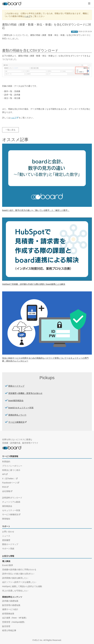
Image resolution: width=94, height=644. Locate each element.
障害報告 (6, 519)
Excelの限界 (8, 565)
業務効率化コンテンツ (12, 597)
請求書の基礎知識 (10, 601)
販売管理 (6, 626)
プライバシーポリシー (12, 466)
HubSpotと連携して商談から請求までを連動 (22, 586)
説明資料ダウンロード (12, 498)
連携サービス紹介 (10, 609)
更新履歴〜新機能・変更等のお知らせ (25, 393)
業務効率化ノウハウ (17, 415)
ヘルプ (28, 16)
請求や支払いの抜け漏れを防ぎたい (18, 574)
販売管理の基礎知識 (11, 605)
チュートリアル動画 (11, 502)
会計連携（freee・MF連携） (15, 618)
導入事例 (6, 561)
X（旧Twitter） (9, 479)
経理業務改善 (8, 614)
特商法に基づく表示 (11, 470)
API (4, 474)
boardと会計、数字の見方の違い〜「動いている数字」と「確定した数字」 (36, 210)
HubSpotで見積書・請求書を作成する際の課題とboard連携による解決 (34, 284)
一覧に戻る (10, 130)
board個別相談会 (16, 401)
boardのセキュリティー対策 (21, 408)
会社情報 (6, 491)
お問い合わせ (8, 532)
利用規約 (6, 462)
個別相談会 (7, 506)
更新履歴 (6, 540)
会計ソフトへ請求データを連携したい (19, 582)
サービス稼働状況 (16, 422)
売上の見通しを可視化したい (15, 591)
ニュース (6, 536)
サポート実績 (8, 549)
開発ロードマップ (16, 386)
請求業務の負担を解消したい (15, 578)
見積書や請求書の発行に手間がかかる (19, 570)
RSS (4, 487)
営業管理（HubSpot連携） (14, 622)
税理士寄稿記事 (9, 630)
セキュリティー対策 (11, 510)
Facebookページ (10, 483)
